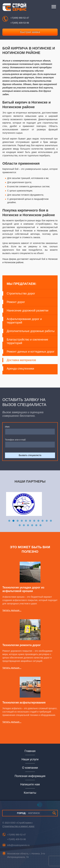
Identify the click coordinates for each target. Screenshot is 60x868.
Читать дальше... (12, 610)
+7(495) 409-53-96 (20, 23)
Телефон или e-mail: (16, 440)
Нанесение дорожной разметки (28, 311)
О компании (30, 768)
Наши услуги (30, 759)
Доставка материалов (21, 360)
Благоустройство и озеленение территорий (27, 341)
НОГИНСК (28, 813)
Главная (30, 751)
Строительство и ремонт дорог (18, 826)
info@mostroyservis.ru (18, 845)
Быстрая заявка (30, 32)
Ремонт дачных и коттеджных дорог (31, 352)
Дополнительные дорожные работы (31, 331)
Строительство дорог (21, 294)
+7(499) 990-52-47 (20, 18)
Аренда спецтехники (20, 369)
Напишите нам (30, 784)
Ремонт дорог (16, 302)
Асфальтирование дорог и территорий (24, 321)
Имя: (7, 427)
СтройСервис (14, 8)
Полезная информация (30, 776)
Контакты (30, 793)
